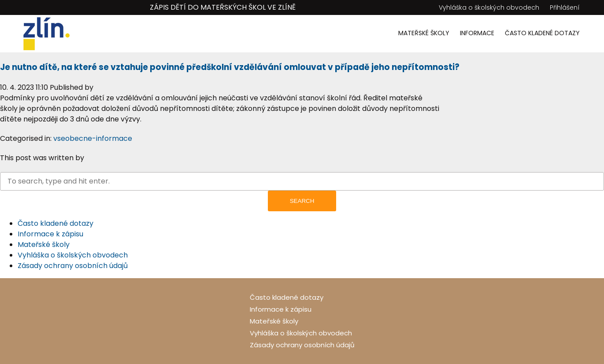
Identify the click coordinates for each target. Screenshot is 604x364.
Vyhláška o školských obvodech (489, 7)
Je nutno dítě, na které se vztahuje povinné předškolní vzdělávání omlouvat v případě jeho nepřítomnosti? (230, 67)
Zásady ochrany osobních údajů (73, 266)
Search (302, 201)
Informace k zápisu (50, 234)
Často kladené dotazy (542, 33)
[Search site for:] (302, 181)
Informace (477, 33)
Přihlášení (565, 7)
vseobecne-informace (93, 138)
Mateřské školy (424, 33)
